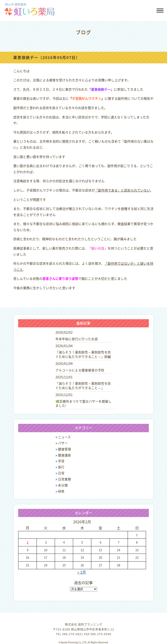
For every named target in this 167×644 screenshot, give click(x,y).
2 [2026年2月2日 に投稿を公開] (28, 542)
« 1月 (82, 572)
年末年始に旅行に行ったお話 (77, 339)
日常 (61, 473)
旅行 (61, 467)
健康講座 (65, 455)
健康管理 (65, 449)
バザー (63, 443)
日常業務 (65, 479)
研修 (61, 491)
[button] (159, 11)
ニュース (64, 437)
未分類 (63, 485)
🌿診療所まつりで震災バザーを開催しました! (83, 403)
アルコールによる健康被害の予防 (80, 370)
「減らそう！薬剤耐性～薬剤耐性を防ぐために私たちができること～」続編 (83, 354)
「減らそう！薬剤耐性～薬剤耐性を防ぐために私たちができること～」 (83, 385)
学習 (61, 461)
